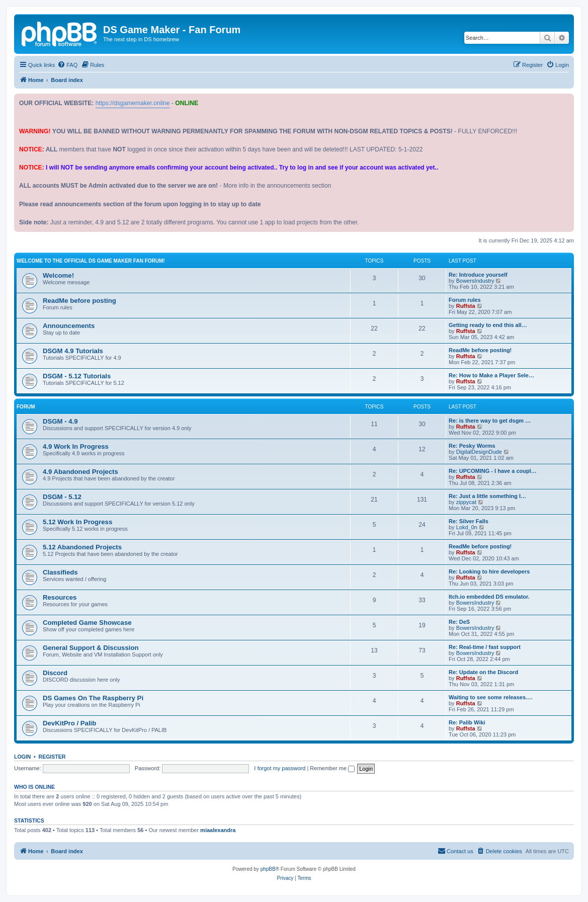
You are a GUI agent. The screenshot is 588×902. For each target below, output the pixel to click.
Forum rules (465, 300)
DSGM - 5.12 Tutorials (77, 376)
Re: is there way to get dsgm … (490, 421)
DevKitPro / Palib (69, 723)
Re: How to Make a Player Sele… (491, 375)
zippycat (466, 502)
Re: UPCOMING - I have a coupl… (493, 471)
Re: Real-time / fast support (485, 647)
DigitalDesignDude (479, 452)
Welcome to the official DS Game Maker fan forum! (91, 261)
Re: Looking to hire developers (489, 571)
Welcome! (58, 275)
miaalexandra (218, 830)
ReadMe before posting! (480, 350)
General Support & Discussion (91, 648)
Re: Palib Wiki (467, 722)
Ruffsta (466, 306)
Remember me (332, 768)
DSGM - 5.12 (62, 497)
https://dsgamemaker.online (133, 103)
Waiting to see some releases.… (491, 697)
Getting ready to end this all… (488, 325)
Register (52, 757)
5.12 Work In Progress (77, 522)
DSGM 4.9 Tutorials (73, 351)
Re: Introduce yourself (478, 275)
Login (22, 757)
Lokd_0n (467, 527)
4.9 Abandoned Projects (80, 472)
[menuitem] (67, 65)
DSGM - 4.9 (60, 421)
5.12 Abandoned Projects (82, 547)
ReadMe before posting (79, 301)
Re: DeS (459, 622)
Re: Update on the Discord (483, 672)
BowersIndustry (475, 281)
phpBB (268, 869)
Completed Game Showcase (87, 623)
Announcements (69, 326)
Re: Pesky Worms (472, 446)
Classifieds (60, 572)
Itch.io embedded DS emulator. (489, 597)
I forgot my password (280, 768)
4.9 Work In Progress (76, 446)
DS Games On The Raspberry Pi (93, 698)
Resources (60, 597)
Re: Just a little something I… (487, 496)
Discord (55, 673)
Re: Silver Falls (469, 521)
